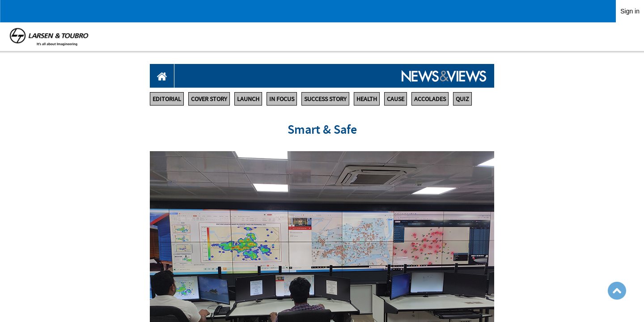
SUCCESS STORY (325, 99)
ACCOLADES (430, 99)
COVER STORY (209, 99)
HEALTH (367, 99)
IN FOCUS (282, 99)
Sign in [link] (630, 11)
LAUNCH (248, 99)
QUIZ (462, 99)
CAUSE (396, 99)
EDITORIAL (167, 99)
